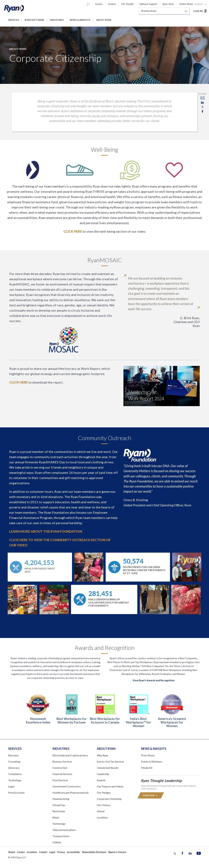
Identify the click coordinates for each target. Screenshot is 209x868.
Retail (56, 817)
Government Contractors (67, 786)
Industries (57, 20)
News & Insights (80, 20)
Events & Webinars (152, 761)
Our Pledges (104, 793)
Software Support (148, 4)
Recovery (13, 755)
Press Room (148, 755)
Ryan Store (168, 4)
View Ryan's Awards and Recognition (154, 680)
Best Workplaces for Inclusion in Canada (105, 720)
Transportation (61, 836)
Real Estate (59, 811)
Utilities (57, 842)
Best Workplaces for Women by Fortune (71, 720)
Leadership (103, 774)
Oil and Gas (59, 805)
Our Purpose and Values (110, 786)
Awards (101, 780)
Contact (112, 4)
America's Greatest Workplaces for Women (172, 722)
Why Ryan (102, 755)
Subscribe (151, 795)
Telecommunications (64, 830)
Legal (11, 786)
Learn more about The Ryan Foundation (46, 531)
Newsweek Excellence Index (38, 720)
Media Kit (147, 768)
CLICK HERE (19, 382)
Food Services (60, 780)
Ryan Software (34, 20)
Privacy (61, 852)
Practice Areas (16, 793)
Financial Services (62, 774)
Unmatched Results (108, 768)
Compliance (15, 774)
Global (101, 811)
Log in (198, 11)
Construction (60, 768)
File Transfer (128, 4)
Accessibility (73, 852)
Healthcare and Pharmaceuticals (71, 793)
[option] (38, 709)
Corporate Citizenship (109, 799)
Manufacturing (61, 799)
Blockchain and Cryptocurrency (70, 755)
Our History (104, 805)
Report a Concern (117, 852)
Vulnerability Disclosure (94, 852)
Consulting (14, 761)
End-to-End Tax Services (110, 761)
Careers (99, 4)
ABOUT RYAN (106, 749)
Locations (102, 817)
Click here (73, 231)
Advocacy (14, 768)
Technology (15, 780)
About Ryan (104, 20)
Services (13, 20)
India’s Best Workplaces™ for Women (138, 722)
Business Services (62, 761)
